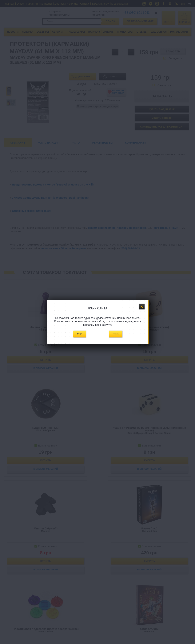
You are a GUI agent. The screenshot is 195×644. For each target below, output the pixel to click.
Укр (80, 334)
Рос (116, 334)
